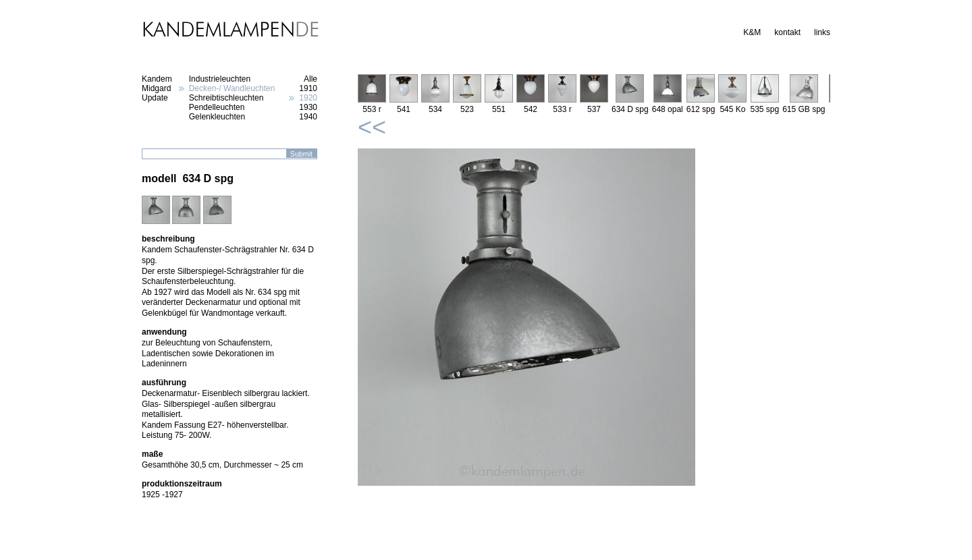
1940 (308, 117)
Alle (310, 79)
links (822, 32)
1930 (308, 107)
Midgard (156, 88)
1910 (308, 88)
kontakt (787, 32)
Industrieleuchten (220, 79)
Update (155, 98)
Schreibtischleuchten (226, 98)
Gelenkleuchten (217, 117)
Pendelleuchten (217, 107)
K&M (752, 32)
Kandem (157, 79)
